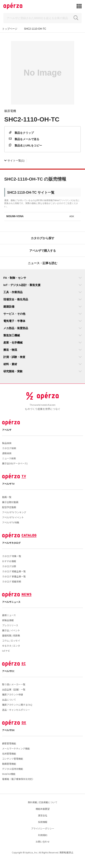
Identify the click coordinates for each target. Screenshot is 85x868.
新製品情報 (8, 620)
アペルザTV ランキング (14, 512)
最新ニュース (9, 615)
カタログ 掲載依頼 (12, 581)
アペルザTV (8, 484)
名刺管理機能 (9, 753)
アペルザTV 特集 (11, 522)
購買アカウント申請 (13, 694)
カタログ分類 (9, 566)
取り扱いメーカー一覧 (14, 684)
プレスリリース (10, 625)
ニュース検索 (9, 458)
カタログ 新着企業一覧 (14, 576)
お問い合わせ (43, 842)
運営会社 (43, 815)
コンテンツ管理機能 (13, 759)
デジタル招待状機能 (13, 769)
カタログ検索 (9, 448)
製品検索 (7, 443)
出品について (9, 700)
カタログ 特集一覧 (12, 556)
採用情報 (43, 822)
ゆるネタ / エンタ (11, 646)
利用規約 (43, 835)
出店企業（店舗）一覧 (14, 689)
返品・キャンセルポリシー (16, 710)
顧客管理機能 (9, 743)
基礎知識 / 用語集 (11, 635)
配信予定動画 (9, 507)
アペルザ (7, 430)
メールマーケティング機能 (16, 748)
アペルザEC (8, 671)
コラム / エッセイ (11, 640)
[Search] (42, 18)
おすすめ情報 (9, 561)
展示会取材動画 (10, 502)
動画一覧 (7, 497)
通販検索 (7, 453)
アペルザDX (8, 730)
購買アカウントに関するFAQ (17, 705)
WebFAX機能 (9, 774)
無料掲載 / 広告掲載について (43, 802)
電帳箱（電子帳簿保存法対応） (18, 779)
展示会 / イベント (11, 630)
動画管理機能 (9, 764)
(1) (14, 160)
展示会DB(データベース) (15, 463)
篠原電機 (10, 111)
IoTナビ (6, 651)
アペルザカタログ (11, 543)
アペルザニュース (11, 602)
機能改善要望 (43, 809)
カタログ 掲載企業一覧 (14, 571)
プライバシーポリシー (43, 828)
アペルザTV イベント (13, 517)
